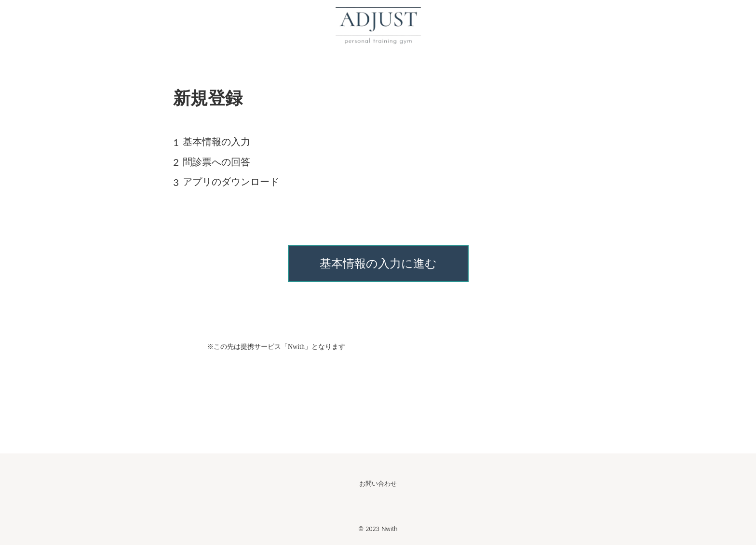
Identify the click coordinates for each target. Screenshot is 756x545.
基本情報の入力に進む (378, 264)
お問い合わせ (378, 484)
